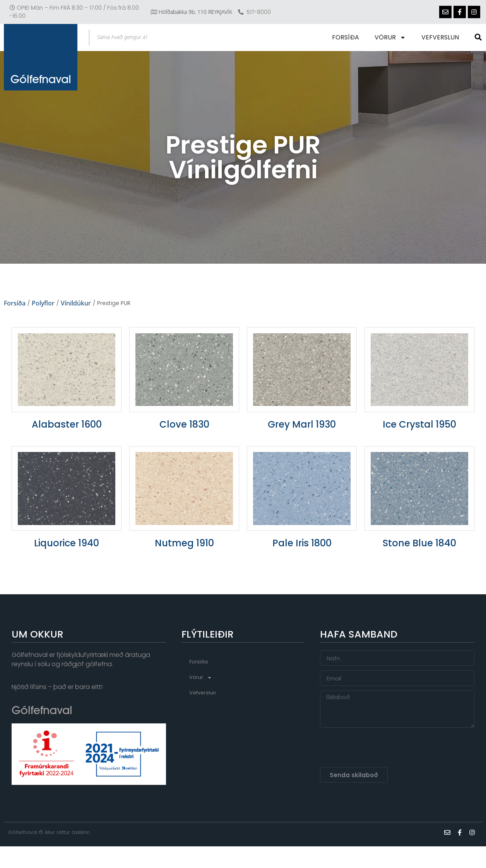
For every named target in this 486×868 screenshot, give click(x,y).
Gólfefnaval (41, 83)
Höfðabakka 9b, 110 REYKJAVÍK (195, 12)
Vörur (391, 38)
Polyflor (43, 303)
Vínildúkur (76, 303)
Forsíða (346, 37)
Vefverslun (441, 37)
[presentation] (379, 748)
